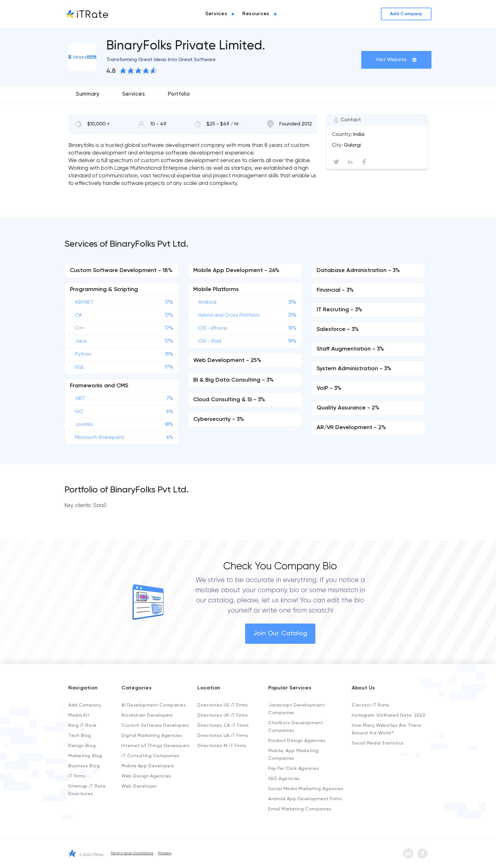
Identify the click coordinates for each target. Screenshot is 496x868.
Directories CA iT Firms (223, 725)
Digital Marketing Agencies (152, 736)
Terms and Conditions (132, 853)
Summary (88, 94)
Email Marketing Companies (300, 809)
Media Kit (79, 715)
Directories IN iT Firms (222, 746)
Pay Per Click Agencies (294, 769)
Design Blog (82, 746)
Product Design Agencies (297, 741)
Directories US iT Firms (223, 705)
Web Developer (139, 786)
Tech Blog (80, 736)
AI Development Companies (154, 705)
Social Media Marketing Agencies (306, 789)
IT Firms (77, 776)
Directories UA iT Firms (223, 736)
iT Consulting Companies (150, 756)
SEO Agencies (284, 779)
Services (134, 94)
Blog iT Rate (83, 725)
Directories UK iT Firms (223, 715)
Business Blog (84, 766)
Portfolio (179, 94)
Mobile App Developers (148, 766)
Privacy (165, 853)
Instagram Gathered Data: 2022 (388, 715)
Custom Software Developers (155, 725)
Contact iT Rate (370, 705)
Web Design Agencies (146, 776)
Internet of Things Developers (155, 746)
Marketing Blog (85, 756)
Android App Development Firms (305, 799)
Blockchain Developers (147, 715)
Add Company (85, 705)
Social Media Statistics (378, 743)
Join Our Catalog (280, 634)
